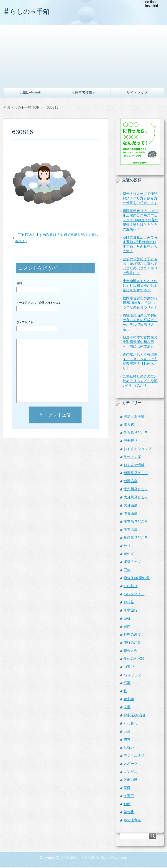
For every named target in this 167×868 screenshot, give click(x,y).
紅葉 (127, 684)
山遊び (129, 668)
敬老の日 (130, 781)
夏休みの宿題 (134, 660)
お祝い (129, 749)
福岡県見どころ (136, 474)
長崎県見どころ (136, 539)
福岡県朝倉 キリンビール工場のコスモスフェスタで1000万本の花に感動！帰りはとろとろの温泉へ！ (140, 221)
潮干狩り (130, 442)
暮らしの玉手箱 (31, 12)
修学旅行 (130, 611)
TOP (23, 109)
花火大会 (130, 652)
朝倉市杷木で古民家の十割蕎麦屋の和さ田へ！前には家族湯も (140, 343)
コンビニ (130, 773)
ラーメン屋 (132, 458)
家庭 (127, 789)
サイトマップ (137, 94)
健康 (127, 627)
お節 (127, 805)
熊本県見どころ (136, 522)
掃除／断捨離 (134, 418)
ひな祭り (130, 587)
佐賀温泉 (130, 514)
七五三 (129, 797)
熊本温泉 (130, 531)
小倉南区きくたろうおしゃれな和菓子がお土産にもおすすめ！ (140, 287)
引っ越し (130, 724)
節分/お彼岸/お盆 (137, 579)
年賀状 (129, 813)
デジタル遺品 (134, 757)
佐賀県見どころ (136, 434)
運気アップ (132, 563)
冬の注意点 (132, 821)
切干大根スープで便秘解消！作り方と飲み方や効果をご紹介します (140, 199)
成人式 (129, 426)
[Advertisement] (83, 57)
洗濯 (127, 708)
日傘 (127, 732)
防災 (127, 740)
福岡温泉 (130, 482)
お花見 (129, 603)
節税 (127, 619)
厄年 (127, 571)
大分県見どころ (136, 498)
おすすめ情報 (134, 466)
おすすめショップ (137, 450)
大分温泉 (130, 506)
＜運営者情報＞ (83, 94)
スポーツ (130, 765)
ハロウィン (132, 676)
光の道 (129, 555)
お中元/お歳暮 (134, 716)
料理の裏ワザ (134, 636)
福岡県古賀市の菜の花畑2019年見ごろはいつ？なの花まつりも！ (140, 304)
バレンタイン (134, 595)
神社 (127, 547)
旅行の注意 (132, 644)
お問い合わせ (30, 94)
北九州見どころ (136, 490)
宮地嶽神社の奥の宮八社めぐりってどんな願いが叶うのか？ (140, 382)
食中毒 (129, 700)
